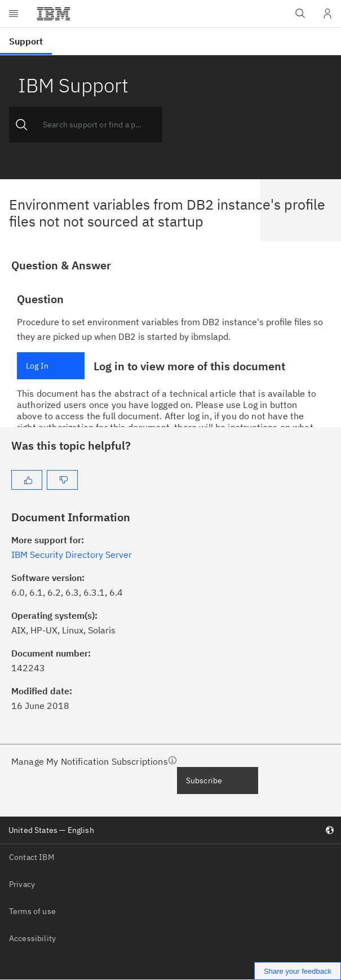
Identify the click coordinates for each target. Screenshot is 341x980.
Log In (37, 366)
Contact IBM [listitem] (32, 857)
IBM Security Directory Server (72, 555)
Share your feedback (298, 971)
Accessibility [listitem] (32, 938)
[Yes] (27, 480)
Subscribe (204, 781)
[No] (62, 480)
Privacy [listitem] (22, 884)
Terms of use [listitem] (32, 911)
